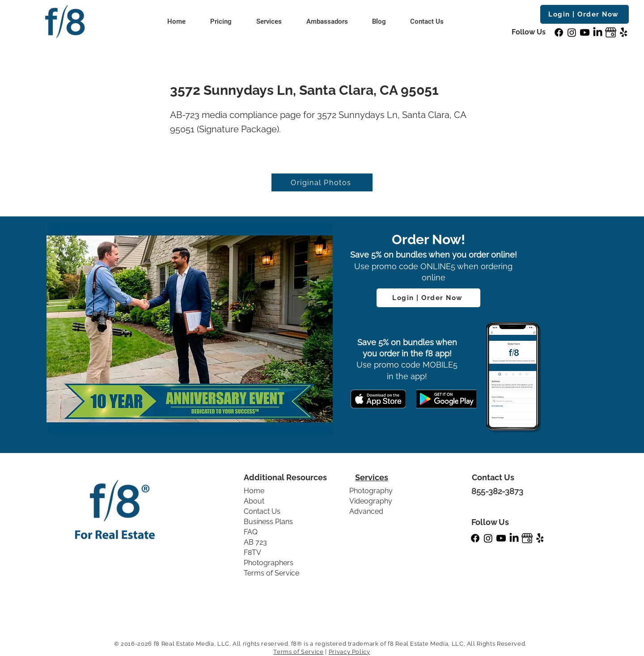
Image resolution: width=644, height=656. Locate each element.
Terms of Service (271, 573)
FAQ (251, 532)
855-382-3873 (497, 491)
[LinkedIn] (598, 32)
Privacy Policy (350, 652)
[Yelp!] (624, 32)
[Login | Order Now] (585, 14)
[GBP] (611, 32)
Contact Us (262, 511)
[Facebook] (559, 32)
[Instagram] (572, 32)
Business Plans (268, 522)
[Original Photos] (322, 182)
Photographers (269, 563)
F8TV (252, 552)
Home (254, 491)
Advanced (366, 511)
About (254, 501)
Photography (371, 491)
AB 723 (255, 542)
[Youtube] (585, 32)
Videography (371, 501)
